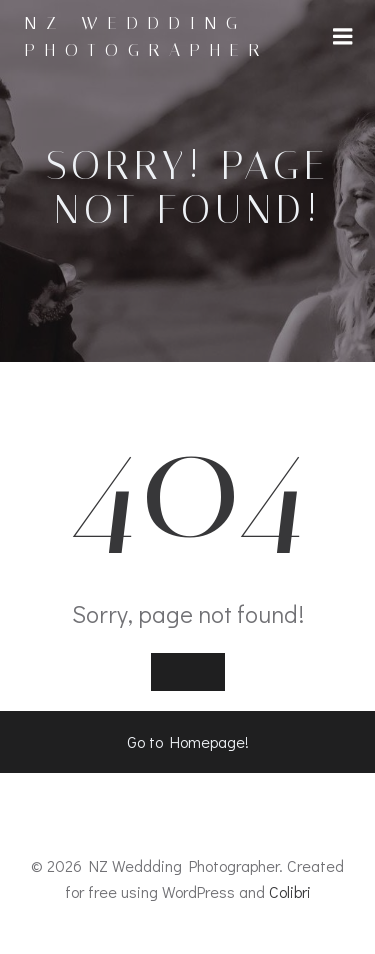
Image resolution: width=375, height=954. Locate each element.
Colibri (290, 891)
